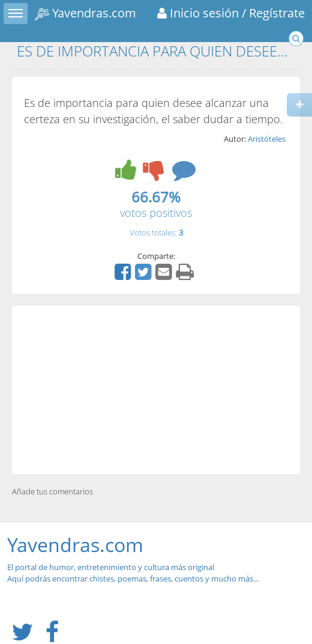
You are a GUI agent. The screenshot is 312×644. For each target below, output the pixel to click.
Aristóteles (267, 139)
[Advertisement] (156, 390)
